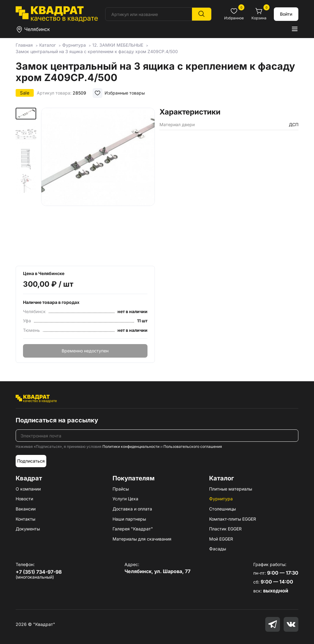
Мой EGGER (221, 539)
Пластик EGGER (225, 529)
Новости (24, 499)
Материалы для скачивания (142, 539)
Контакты (25, 519)
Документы (28, 529)
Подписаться (31, 461)
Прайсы (121, 489)
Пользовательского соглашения (193, 446)
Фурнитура (221, 499)
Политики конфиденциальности (131, 446)
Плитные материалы (231, 489)
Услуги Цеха (125, 499)
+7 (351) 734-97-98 (39, 572)
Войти (286, 14)
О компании (28, 489)
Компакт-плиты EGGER (233, 519)
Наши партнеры (129, 519)
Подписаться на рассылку (57, 420)
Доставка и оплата (132, 509)
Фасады (218, 549)
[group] (98, 185)
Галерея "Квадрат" (133, 529)
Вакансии (26, 509)
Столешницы (222, 509)
